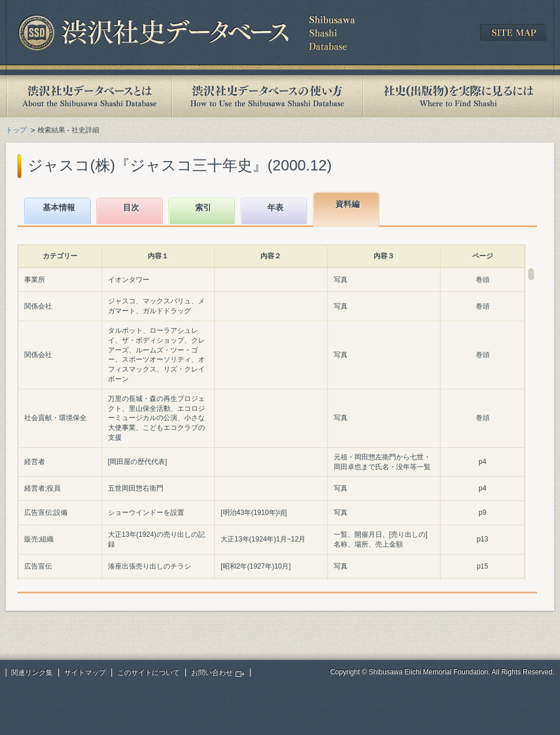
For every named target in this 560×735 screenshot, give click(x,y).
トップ (16, 130)
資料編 (348, 204)
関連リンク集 (32, 673)
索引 (203, 207)
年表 (275, 207)
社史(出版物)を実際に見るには (458, 96)
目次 (131, 207)
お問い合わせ (212, 673)
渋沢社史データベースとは (89, 96)
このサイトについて (148, 673)
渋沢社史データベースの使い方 (267, 96)
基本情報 (59, 207)
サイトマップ (85, 673)
